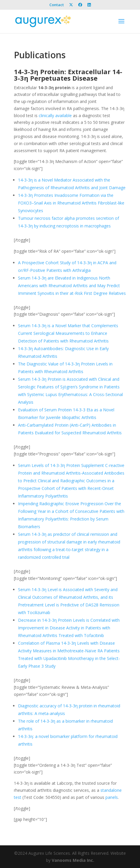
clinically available (55, 115)
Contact (57, 5)
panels (112, 797)
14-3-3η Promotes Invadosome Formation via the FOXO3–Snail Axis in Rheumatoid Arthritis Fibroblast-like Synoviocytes (71, 203)
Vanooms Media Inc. (73, 860)
